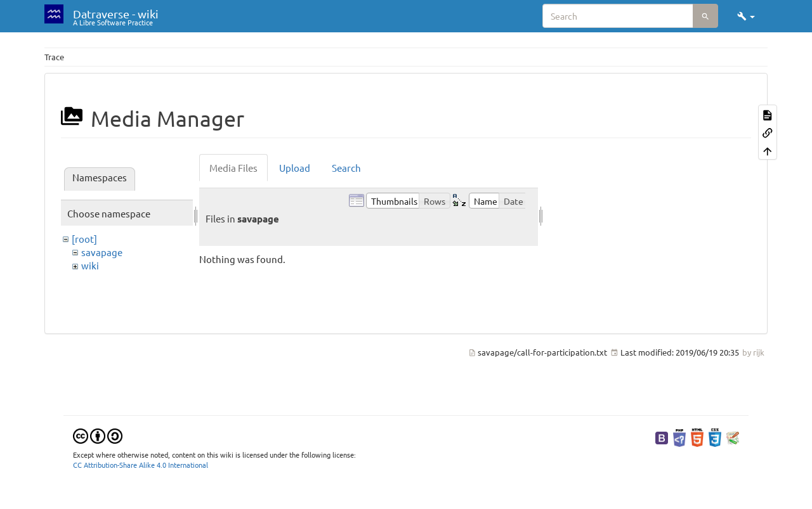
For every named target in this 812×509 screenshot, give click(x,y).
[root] (84, 239)
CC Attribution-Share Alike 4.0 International (141, 465)
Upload (295, 168)
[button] (746, 16)
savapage (102, 252)
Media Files (233, 168)
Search (346, 168)
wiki (90, 265)
